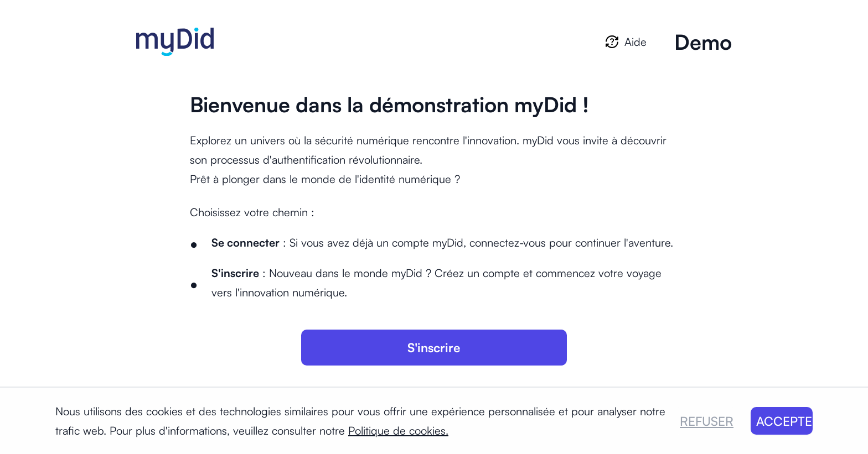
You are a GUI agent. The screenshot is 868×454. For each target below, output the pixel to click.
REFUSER (707, 421)
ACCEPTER (785, 421)
